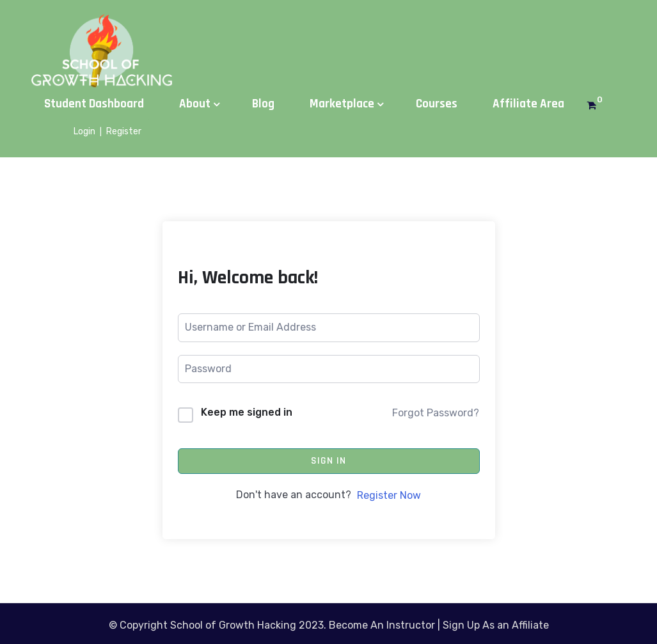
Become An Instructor (382, 625)
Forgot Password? (436, 413)
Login (84, 131)
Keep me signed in (247, 412)
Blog (263, 104)
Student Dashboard (94, 104)
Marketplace (342, 104)
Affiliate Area (528, 104)
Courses (437, 104)
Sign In (328, 461)
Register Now (389, 495)
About (195, 104)
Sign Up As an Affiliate (496, 625)
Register (124, 131)
